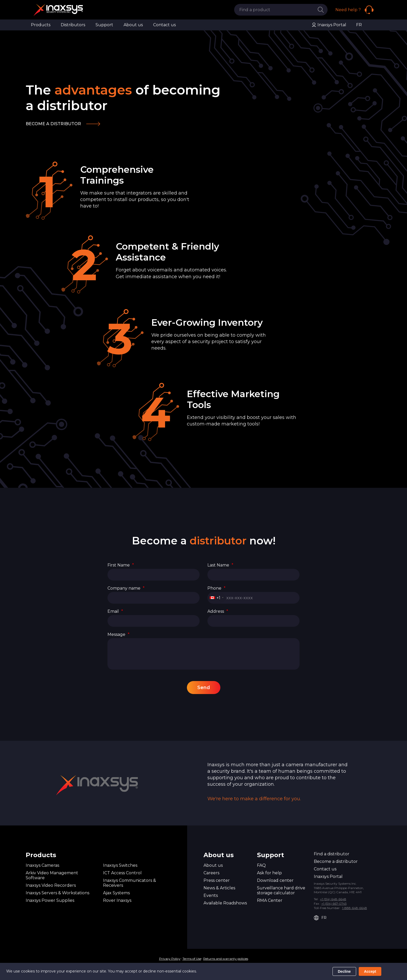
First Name (121, 565)
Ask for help (269, 873)
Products (41, 25)
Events (211, 895)
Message (118, 634)
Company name (126, 588)
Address (218, 611)
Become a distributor (53, 124)
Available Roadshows (225, 903)
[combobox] (216, 598)
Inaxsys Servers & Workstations (57, 893)
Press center (217, 880)
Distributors (73, 25)
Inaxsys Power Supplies (50, 900)
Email (115, 611)
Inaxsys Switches (120, 865)
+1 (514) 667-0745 (334, 904)
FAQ (261, 865)
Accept (370, 971)
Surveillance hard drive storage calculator (281, 890)
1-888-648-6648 (355, 908)
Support (104, 25)
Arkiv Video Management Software (52, 875)
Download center (275, 880)
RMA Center (270, 900)
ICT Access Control (122, 873)
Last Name (220, 565)
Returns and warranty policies (226, 959)
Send (204, 688)
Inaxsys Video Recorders (51, 885)
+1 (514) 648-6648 (333, 899)
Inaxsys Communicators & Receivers (130, 883)
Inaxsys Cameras (42, 865)
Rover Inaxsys (117, 900)
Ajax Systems (116, 893)
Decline (344, 971)
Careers (211, 873)
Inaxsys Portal (329, 25)
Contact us (164, 25)
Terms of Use (192, 959)
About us (133, 25)
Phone (216, 588)
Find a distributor (332, 854)
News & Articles (219, 888)
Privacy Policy (170, 959)
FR (359, 25)
